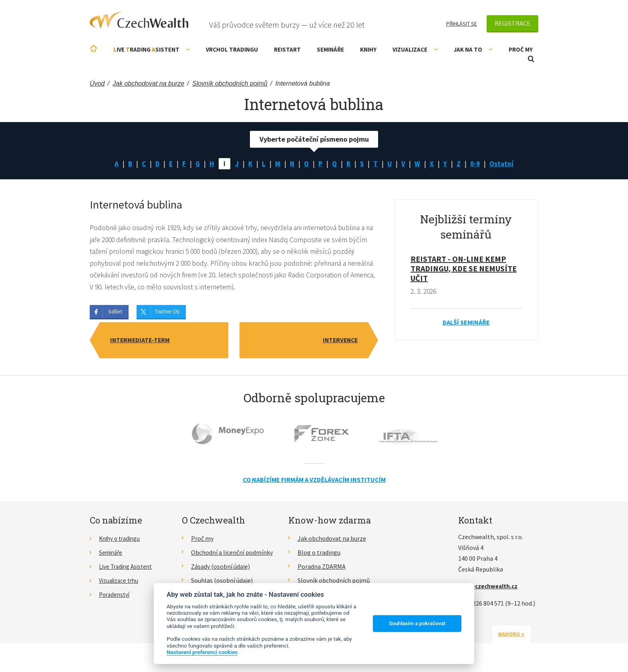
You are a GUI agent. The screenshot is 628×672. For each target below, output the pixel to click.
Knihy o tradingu (122, 541)
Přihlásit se (462, 24)
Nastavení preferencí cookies (202, 652)
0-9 (477, 164)
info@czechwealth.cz (490, 588)
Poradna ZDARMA (322, 568)
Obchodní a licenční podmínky (232, 554)
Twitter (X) (167, 313)
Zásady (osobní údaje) (220, 568)
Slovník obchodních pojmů (334, 582)
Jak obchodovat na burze (332, 541)
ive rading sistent (152, 49)
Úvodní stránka (94, 48)
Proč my (521, 49)
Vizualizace (415, 49)
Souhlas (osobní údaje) (222, 582)
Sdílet (115, 313)
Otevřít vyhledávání (531, 59)
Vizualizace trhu (121, 582)
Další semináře (466, 323)
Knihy (368, 49)
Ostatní (505, 164)
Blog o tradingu (319, 554)
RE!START (287, 49)
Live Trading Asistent (128, 568)
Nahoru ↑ (519, 636)
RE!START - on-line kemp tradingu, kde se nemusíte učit (464, 269)
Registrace (512, 23)
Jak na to (473, 49)
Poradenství (116, 596)
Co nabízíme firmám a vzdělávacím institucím (314, 481)
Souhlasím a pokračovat (417, 623)
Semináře (330, 49)
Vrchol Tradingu (232, 49)
